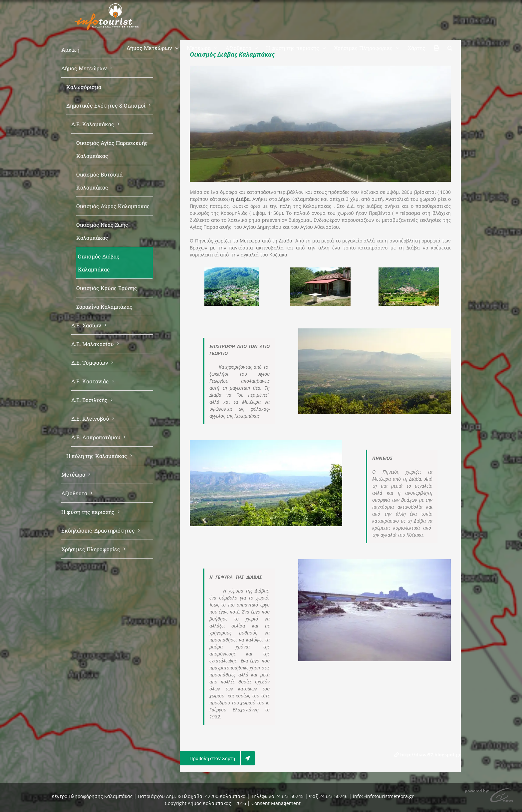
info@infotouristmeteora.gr (383, 796)
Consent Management (276, 803)
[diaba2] (409, 271)
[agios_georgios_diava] (320, 271)
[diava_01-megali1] (232, 271)
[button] (450, 47)
